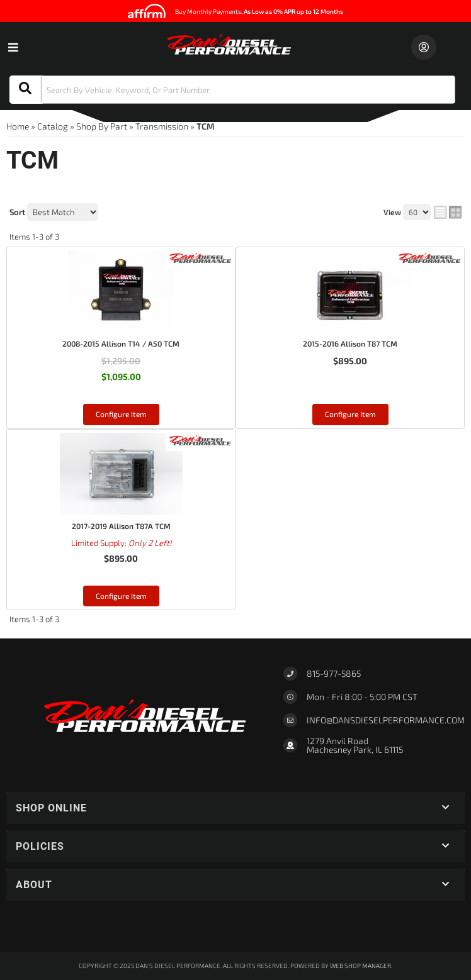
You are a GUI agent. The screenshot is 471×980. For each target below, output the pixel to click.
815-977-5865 (334, 673)
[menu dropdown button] (13, 47)
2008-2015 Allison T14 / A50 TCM (121, 343)
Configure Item (121, 414)
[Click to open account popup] (424, 47)
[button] (232, 90)
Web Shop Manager (360, 966)
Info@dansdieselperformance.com (386, 720)
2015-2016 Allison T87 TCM (350, 343)
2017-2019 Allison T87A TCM (121, 526)
